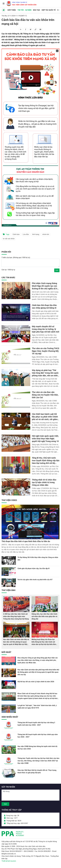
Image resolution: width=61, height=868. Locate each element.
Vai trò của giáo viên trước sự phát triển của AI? (35, 580)
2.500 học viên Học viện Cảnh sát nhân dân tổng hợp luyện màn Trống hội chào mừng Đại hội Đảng (16, 616)
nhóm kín (46, 234)
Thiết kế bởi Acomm (9, 861)
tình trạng (36, 234)
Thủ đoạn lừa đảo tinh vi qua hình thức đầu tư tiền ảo (26, 541)
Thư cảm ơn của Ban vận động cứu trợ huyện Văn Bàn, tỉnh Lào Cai (45, 395)
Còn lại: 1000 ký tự (8, 270)
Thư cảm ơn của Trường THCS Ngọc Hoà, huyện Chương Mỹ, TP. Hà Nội (46, 351)
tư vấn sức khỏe (9, 239)
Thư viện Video (9, 500)
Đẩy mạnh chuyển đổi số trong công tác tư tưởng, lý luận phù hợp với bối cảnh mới (46, 329)
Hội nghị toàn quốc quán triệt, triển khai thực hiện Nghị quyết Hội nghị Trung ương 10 (45, 439)
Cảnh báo (16, 234)
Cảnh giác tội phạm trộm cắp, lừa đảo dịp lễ (34, 568)
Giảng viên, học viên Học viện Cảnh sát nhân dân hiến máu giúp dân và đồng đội (44, 616)
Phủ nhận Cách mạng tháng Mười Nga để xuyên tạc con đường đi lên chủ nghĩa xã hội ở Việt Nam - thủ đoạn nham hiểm (45, 289)
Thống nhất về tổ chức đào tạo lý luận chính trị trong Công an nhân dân (44, 482)
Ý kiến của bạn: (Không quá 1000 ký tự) (16, 257)
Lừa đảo (26, 234)
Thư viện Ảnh (8, 590)
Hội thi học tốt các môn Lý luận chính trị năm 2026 (36, 682)
